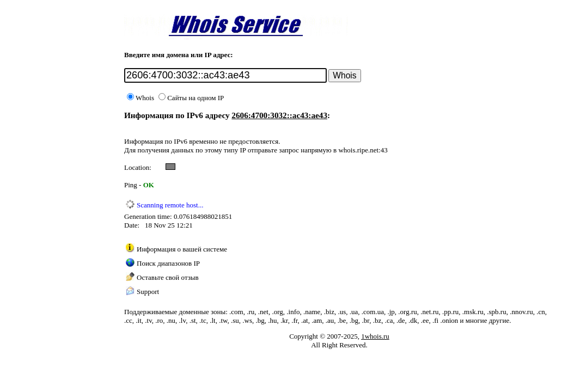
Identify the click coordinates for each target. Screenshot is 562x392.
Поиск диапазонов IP (168, 263)
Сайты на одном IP (191, 98)
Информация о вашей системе (182, 249)
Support (148, 292)
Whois (140, 98)
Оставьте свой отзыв (168, 277)
